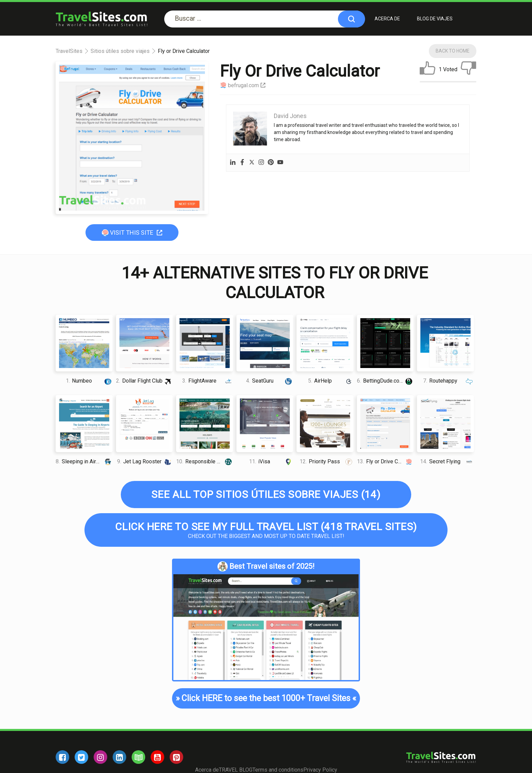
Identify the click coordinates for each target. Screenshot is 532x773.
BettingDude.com (385, 381)
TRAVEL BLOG (236, 770)
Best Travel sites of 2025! (266, 566)
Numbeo (89, 381)
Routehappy (448, 381)
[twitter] (81, 757)
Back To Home (453, 51)
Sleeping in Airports (84, 461)
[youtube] (157, 757)
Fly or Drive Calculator (385, 461)
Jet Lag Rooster (145, 461)
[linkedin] (119, 757)
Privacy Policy (320, 770)
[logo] (101, 19)
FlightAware (207, 381)
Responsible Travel (205, 461)
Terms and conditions (278, 770)
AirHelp (331, 381)
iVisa (271, 461)
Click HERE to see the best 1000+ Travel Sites (266, 698)
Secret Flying (447, 461)
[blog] (138, 757)
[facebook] (62, 757)
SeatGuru (270, 381)
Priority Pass (326, 461)
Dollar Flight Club (144, 381)
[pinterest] (176, 757)
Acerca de (387, 19)
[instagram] (100, 757)
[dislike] (469, 70)
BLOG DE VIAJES (435, 19)
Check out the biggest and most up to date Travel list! (266, 530)
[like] (427, 70)
